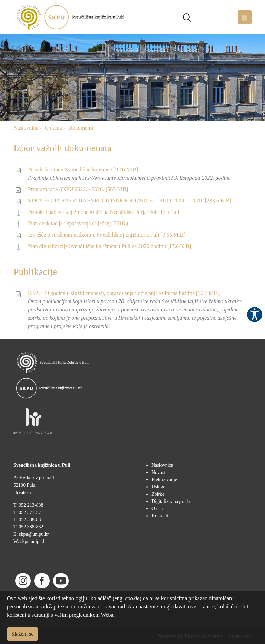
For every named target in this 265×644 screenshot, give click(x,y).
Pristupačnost (255, 315)
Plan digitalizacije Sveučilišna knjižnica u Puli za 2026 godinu (110, 246)
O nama (53, 128)
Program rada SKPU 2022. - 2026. (78, 189)
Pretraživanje (164, 480)
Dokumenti (81, 128)
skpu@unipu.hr (34, 534)
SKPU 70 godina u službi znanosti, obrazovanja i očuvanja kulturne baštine (124, 293)
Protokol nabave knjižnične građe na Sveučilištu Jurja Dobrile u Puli (104, 212)
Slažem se (22, 634)
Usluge (158, 487)
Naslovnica (26, 128)
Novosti (159, 472)
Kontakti (160, 516)
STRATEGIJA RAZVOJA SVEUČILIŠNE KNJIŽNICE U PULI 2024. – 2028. (130, 201)
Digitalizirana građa (171, 501)
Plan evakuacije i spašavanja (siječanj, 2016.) (78, 223)
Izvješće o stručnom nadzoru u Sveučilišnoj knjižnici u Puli (107, 235)
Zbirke (158, 494)
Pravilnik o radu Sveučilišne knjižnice (83, 170)
